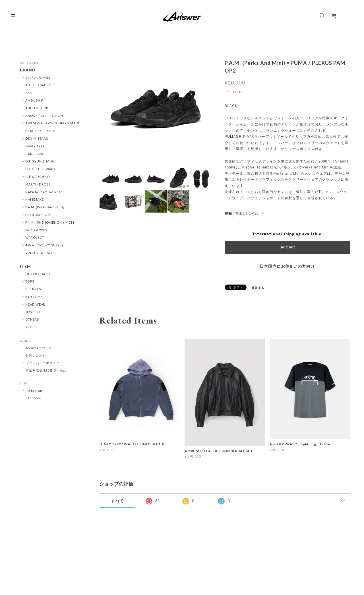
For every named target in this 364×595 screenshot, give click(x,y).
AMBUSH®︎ (34, 100)
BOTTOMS (34, 297)
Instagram (34, 391)
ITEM (25, 266)
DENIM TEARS (37, 138)
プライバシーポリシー (43, 363)
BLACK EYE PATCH (40, 131)
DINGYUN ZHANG (40, 161)
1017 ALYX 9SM (38, 78)
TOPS (30, 281)
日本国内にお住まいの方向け (287, 266)
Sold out (287, 247)
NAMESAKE (35, 199)
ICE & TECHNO (38, 177)
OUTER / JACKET (39, 274)
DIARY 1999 (35, 146)
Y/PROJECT (35, 237)
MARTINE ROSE (38, 184)
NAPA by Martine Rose (44, 192)
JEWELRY (33, 312)
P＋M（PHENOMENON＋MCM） (51, 222)
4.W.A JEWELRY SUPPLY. (45, 245)
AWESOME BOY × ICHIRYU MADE (53, 123)
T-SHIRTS (33, 289)
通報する (258, 288)
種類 (228, 214)
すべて (117, 501)
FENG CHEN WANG (41, 169)
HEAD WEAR (35, 304)
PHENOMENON (38, 215)
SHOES (31, 327)
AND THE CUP (37, 108)
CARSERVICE (36, 154)
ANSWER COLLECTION (44, 116)
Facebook (34, 398)
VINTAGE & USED (39, 253)
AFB (29, 93)
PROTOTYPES (36, 230)
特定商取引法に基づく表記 (46, 370)
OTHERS (32, 319)
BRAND (28, 70)
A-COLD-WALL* (38, 85)
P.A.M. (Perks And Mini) (45, 207)
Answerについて (39, 348)
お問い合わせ (36, 355)
